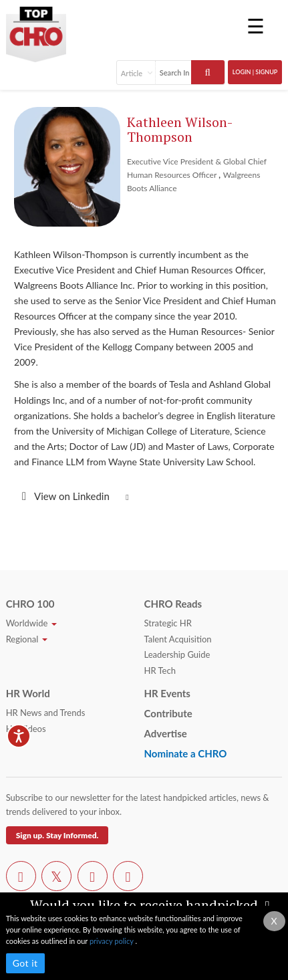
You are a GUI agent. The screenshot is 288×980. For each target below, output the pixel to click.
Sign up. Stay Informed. (57, 835)
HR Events (167, 693)
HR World (28, 693)
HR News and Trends (46, 713)
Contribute (168, 713)
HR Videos (26, 729)
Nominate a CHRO (186, 753)
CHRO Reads (173, 604)
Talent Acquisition (178, 639)
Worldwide (31, 623)
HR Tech (160, 670)
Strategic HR (168, 623)
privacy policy (112, 941)
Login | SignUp (255, 72)
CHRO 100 (30, 604)
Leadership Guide (177, 654)
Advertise (166, 733)
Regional (27, 639)
